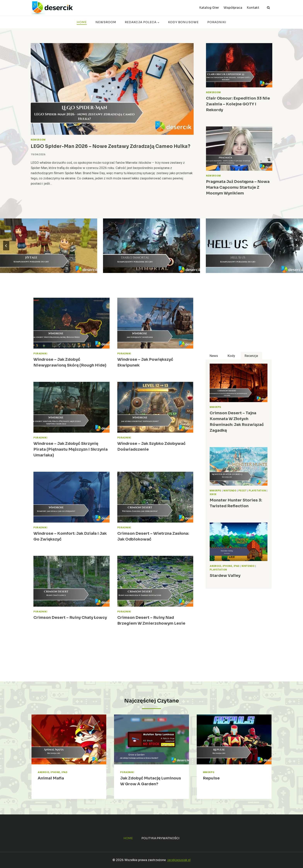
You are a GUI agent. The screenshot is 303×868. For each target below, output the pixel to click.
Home (82, 22)
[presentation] (112, 89)
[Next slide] (297, 246)
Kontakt (253, 8)
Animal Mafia (51, 778)
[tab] (214, 356)
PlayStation (257, 491)
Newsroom (106, 22)
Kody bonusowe (183, 22)
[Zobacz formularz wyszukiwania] (268, 8)
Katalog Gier (209, 8)
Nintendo (230, 491)
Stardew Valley (225, 576)
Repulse (211, 778)
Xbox (213, 494)
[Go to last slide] (6, 246)
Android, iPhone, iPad (225, 566)
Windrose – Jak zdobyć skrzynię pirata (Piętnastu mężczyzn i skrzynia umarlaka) (71, 449)
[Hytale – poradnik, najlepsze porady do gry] (49, 246)
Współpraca (233, 8)
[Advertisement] (239, 325)
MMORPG (215, 407)
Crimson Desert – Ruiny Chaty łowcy (70, 618)
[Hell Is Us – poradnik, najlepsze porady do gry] (254, 246)
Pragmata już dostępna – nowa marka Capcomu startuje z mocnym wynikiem (238, 187)
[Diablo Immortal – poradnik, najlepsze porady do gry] (152, 246)
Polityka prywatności (160, 838)
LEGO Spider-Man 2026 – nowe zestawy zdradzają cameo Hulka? (111, 146)
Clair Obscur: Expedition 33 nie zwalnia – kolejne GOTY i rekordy (238, 104)
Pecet (243, 491)
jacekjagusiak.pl (179, 860)
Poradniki (217, 22)
